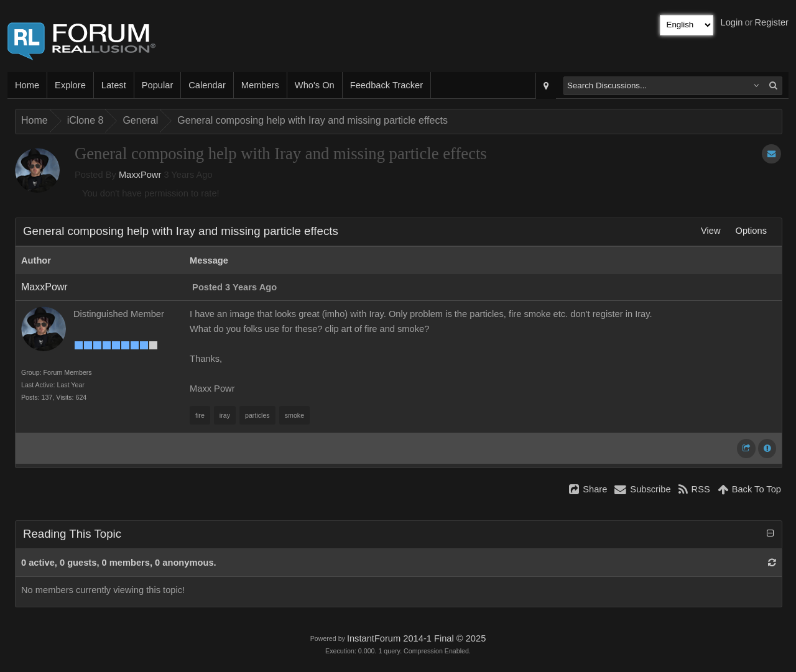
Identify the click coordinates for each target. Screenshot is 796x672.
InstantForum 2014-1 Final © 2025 (416, 638)
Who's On (315, 85)
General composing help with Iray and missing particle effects (312, 120)
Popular (158, 85)
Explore (70, 85)
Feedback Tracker (386, 85)
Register (771, 22)
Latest (114, 85)
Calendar (207, 85)
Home (27, 85)
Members (260, 85)
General (140, 120)
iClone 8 (86, 120)
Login (732, 22)
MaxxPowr (140, 175)
